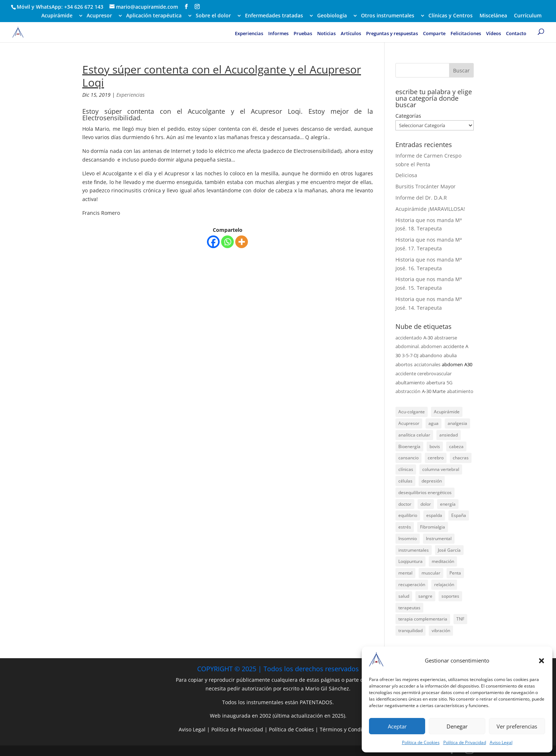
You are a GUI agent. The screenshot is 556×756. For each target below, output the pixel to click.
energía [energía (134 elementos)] (448, 504)
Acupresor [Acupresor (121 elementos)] (409, 423)
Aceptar (397, 726)
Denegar (457, 726)
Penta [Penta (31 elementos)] (455, 573)
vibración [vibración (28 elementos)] (441, 630)
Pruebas (303, 34)
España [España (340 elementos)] (459, 515)
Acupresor (99, 16)
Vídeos (493, 34)
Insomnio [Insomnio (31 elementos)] (408, 538)
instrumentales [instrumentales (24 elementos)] (414, 550)
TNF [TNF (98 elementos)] (460, 619)
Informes (278, 34)
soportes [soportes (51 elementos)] (450, 596)
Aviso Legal (501, 742)
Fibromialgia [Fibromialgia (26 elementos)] (433, 527)
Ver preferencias (517, 726)
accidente (454, 346)
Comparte (434, 34)
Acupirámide (57, 16)
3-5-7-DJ (410, 355)
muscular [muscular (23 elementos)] (431, 573)
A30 (468, 364)
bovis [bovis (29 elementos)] (435, 446)
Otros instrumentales (388, 16)
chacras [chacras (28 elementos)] (461, 458)
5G (449, 383)
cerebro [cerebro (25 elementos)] (436, 458)
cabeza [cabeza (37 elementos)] (456, 446)
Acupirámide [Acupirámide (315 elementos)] (447, 412)
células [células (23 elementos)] (405, 481)
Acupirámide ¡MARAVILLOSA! (430, 209)
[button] (542, 661)
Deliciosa (406, 175)
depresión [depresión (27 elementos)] (432, 481)
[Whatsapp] (227, 242)
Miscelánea (493, 16)
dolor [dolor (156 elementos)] (426, 504)
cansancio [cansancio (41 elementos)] (408, 458)
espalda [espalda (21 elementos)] (434, 515)
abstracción (408, 391)
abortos (404, 364)
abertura (436, 383)
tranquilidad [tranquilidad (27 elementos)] (410, 630)
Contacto (516, 34)
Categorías (408, 116)
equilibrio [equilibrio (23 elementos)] (408, 515)
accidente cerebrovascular (424, 373)
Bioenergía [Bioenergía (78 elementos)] (409, 446)
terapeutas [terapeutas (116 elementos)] (409, 608)
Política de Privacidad (465, 742)
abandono (431, 355)
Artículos (351, 34)
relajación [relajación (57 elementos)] (444, 584)
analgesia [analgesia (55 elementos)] (457, 423)
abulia (450, 355)
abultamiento (410, 383)
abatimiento (460, 391)
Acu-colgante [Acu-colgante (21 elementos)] (412, 412)
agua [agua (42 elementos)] (433, 423)
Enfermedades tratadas (274, 16)
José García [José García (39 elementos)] (449, 550)
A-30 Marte (434, 391)
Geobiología (332, 16)
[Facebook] (213, 242)
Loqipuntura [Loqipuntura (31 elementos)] (410, 561)
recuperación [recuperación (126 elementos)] (412, 584)
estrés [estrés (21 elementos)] (405, 527)
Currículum (528, 16)
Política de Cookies (421, 742)
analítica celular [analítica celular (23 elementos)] (414, 435)
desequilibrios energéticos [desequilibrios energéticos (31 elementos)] (425, 492)
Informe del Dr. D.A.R (421, 198)
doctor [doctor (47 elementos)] (405, 504)
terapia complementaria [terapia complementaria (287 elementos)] (423, 619)
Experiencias (249, 34)
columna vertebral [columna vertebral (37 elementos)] (441, 469)
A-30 (428, 338)
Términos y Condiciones (349, 729)
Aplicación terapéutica (154, 16)
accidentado (409, 338)
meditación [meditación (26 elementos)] (443, 561)
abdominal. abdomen (419, 346)
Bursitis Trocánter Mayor (426, 186)
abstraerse (446, 338)
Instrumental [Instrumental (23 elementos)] (439, 538)
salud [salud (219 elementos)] (404, 596)
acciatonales (427, 364)
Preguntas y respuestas (392, 34)
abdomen (452, 364)
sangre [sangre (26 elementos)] (425, 596)
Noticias (326, 34)
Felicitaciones (466, 34)
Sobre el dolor (213, 16)
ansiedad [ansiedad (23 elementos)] (449, 435)
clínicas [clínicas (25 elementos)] (406, 469)
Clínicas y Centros (451, 16)
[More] (242, 242)
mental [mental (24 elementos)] (405, 573)
